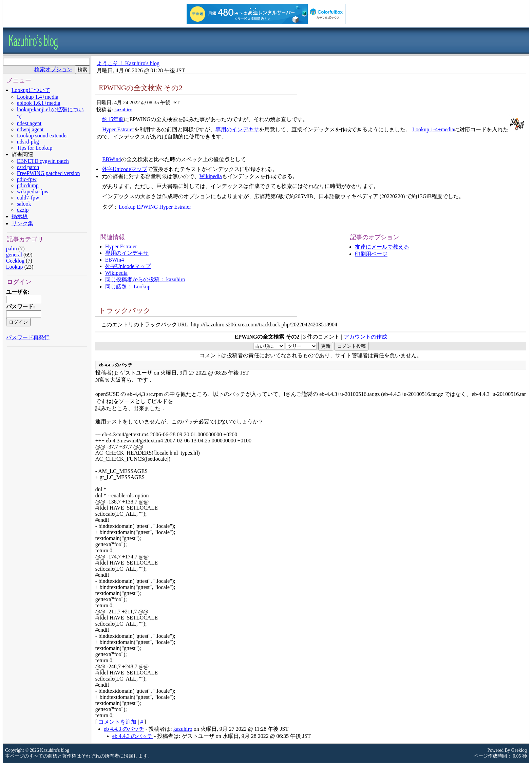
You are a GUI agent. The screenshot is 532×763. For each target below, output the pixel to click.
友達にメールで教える (382, 247)
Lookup (15, 267)
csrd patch (28, 167)
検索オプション (53, 69)
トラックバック (125, 310)
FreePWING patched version (49, 173)
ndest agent (29, 123)
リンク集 (22, 223)
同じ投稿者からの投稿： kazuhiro (145, 279)
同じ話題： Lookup (128, 287)
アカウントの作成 (365, 337)
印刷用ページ (371, 254)
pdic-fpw (27, 179)
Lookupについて (31, 90)
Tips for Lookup (35, 148)
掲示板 (20, 216)
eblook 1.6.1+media (39, 103)
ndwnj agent (30, 129)
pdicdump (28, 185)
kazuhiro (123, 109)
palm (12, 249)
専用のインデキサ (237, 129)
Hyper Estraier (118, 129)
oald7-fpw (28, 198)
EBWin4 (111, 159)
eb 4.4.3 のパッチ (124, 729)
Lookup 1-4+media (433, 129)
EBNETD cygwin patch (43, 161)
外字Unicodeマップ (125, 169)
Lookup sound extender (43, 136)
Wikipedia (211, 176)
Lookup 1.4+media (38, 97)
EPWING (147, 207)
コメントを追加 (117, 722)
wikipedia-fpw (33, 192)
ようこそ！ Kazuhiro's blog (128, 63)
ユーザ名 (17, 292)
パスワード (20, 307)
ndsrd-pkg (28, 142)
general (14, 255)
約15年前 (113, 119)
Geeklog (15, 261)
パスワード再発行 (28, 337)
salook (24, 204)
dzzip (23, 210)
